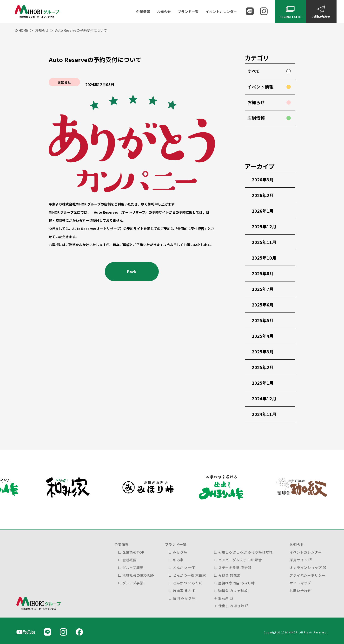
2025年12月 (264, 226)
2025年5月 (263, 320)
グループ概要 (133, 567)
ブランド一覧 (188, 12)
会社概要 (129, 560)
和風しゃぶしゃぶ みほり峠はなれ (245, 552)
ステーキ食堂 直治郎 (235, 567)
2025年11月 (264, 242)
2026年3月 (263, 179)
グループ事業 (133, 583)
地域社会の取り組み (139, 575)
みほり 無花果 (229, 575)
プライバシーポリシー (307, 575)
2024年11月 (264, 414)
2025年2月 (263, 367)
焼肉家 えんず (184, 591)
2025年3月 (263, 351)
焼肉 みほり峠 (184, 598)
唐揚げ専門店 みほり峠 (237, 583)
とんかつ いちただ (188, 583)
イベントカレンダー (221, 12)
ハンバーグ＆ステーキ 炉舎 (240, 560)
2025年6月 (263, 305)
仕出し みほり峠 (231, 606)
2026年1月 (263, 211)
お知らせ (164, 12)
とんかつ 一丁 (184, 567)
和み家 (178, 560)
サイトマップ (300, 583)
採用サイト (298, 560)
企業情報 (143, 12)
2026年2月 (263, 195)
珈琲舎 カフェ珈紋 (233, 591)
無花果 (224, 598)
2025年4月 (263, 336)
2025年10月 (264, 258)
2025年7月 (263, 289)
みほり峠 (180, 552)
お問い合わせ (300, 591)
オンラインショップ (306, 567)
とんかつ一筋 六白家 (189, 575)
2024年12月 (264, 398)
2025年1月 (263, 383)
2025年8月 (263, 273)
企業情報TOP (133, 552)
